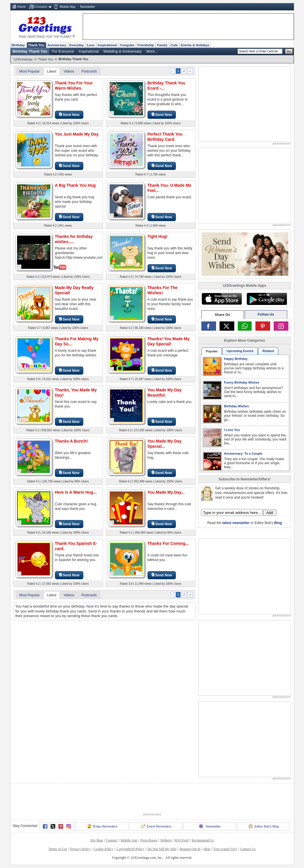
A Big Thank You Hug (75, 185)
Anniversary (57, 45)
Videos (69, 71)
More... (152, 51)
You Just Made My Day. (77, 134)
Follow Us (266, 314)
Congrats (127, 45)
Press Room (149, 840)
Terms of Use (58, 849)
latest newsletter (236, 523)
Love (91, 45)
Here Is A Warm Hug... (76, 492)
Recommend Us (203, 840)
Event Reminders (156, 826)
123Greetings (23, 59)
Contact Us (248, 849)
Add (270, 513)
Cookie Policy (104, 849)
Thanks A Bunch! (71, 441)
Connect (41, 7)
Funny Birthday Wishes (242, 382)
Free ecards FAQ (225, 849)
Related (268, 351)
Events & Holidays (195, 45)
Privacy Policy (80, 849)
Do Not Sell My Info (162, 849)
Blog (278, 523)
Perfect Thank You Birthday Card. (165, 137)
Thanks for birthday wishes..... (74, 239)
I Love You (232, 430)
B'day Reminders (102, 826)
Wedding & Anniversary (122, 51)
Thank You (36, 45)
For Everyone (63, 51)
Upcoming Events (240, 351)
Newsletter (88, 7)
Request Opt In (190, 849)
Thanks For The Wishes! (163, 290)
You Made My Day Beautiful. (165, 393)
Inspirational (107, 45)
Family (162, 45)
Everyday (77, 45)
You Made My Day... (166, 492)
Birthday (18, 45)
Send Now (69, 115)
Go (289, 51)
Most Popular (30, 71)
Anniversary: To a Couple (243, 454)
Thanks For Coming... (168, 543)
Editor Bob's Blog (264, 826)
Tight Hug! (158, 236)
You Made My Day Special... (165, 444)
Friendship (146, 45)
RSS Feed (182, 840)
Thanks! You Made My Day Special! (169, 341)
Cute (174, 45)
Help (207, 849)
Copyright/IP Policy (130, 849)
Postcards (89, 71)
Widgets (166, 840)
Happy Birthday (236, 359)
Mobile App (67, 7)
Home (22, 7)
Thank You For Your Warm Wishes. (74, 86)
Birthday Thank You (30, 51)
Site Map (97, 840)
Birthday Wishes (237, 406)
